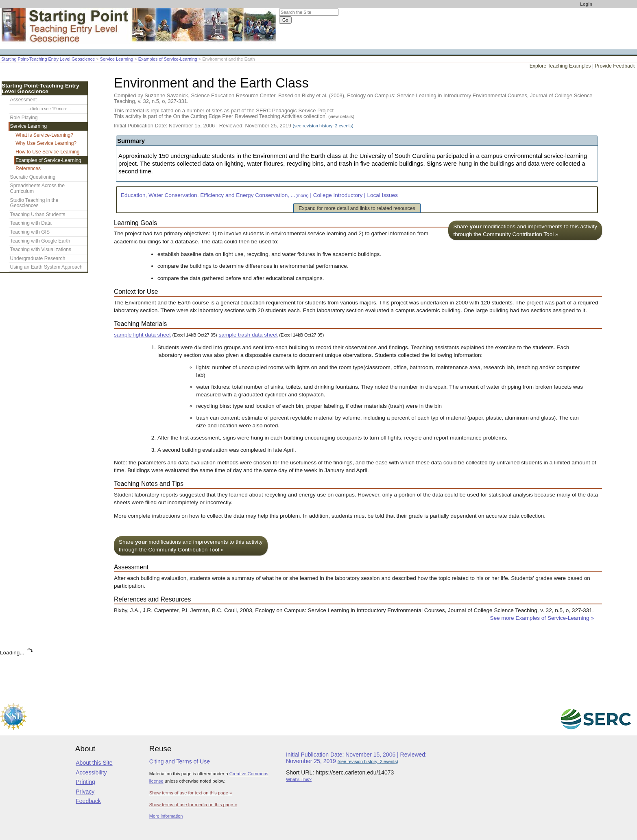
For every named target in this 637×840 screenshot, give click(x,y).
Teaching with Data (31, 223)
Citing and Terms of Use (180, 761)
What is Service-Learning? (44, 135)
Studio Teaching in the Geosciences (34, 203)
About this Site (94, 763)
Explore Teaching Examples (560, 66)
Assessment (24, 100)
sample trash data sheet (248, 335)
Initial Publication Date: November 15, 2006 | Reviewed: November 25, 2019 (234, 126)
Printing (85, 782)
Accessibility (91, 772)
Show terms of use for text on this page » (191, 793)
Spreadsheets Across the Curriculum (37, 188)
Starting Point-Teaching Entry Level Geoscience (48, 59)
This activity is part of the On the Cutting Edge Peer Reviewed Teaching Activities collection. (234, 116)
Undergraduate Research (38, 258)
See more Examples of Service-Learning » (542, 618)
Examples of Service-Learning (168, 59)
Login (586, 4)
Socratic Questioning (33, 177)
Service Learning (117, 59)
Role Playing (24, 118)
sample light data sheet (142, 335)
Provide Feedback (615, 66)
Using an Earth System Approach (46, 267)
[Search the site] (309, 12)
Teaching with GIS (30, 232)
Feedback (88, 801)
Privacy (85, 792)
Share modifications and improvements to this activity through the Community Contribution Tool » (525, 230)
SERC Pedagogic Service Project (295, 110)
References (28, 168)
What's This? (299, 779)
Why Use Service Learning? (46, 143)
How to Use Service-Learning (47, 152)
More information (166, 816)
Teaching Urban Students (38, 214)
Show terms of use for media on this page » (193, 805)
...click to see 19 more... (49, 109)
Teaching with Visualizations (41, 249)
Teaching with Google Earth (40, 241)
